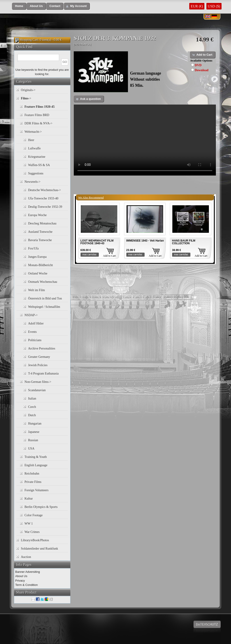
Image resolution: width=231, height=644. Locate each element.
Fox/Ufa (33, 248)
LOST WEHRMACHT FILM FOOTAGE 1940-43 (97, 242)
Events (32, 332)
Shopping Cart (29, 40)
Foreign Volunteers (37, 490)
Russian (33, 440)
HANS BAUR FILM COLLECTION (184, 242)
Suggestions (36, 173)
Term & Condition (27, 585)
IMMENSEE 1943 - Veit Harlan (145, 241)
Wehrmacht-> (33, 132)
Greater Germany (39, 357)
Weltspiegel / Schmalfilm (44, 307)
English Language (36, 465)
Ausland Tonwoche (40, 232)
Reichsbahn (32, 474)
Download (202, 70)
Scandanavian (37, 390)
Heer (31, 140)
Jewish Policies (38, 365)
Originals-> (28, 90)
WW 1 (29, 524)
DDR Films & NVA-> (39, 123)
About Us (21, 576)
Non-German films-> (38, 382)
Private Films (33, 482)
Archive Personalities (42, 348)
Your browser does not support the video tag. (145, 140)
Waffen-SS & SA (39, 165)
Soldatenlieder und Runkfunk (40, 549)
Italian (32, 399)
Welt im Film (37, 290)
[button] (19, 6)
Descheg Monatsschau (42, 223)
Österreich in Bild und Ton (45, 298)
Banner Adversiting (28, 572)
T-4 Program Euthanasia (44, 373)
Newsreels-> (33, 182)
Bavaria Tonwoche (40, 240)
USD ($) (214, 6)
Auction (26, 557)
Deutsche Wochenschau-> (45, 190)
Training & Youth (36, 457)
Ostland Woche (38, 273)
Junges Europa (37, 257)
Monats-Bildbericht (41, 265)
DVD (198, 65)
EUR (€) (197, 6)
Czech (32, 407)
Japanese (34, 432)
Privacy (20, 581)
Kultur (29, 499)
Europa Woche (37, 215)
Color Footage (34, 515)
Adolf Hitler (36, 323)
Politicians (35, 340)
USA (31, 449)
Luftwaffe (35, 148)
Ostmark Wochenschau (43, 282)
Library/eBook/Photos (35, 540)
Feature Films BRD (37, 115)
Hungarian (35, 424)
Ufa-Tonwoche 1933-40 (43, 198)
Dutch (32, 415)
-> (26, 98)
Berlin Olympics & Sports (41, 507)
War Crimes (32, 532)
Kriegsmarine (37, 157)
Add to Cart (110, 256)
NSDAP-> (31, 315)
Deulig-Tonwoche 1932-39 (45, 207)
